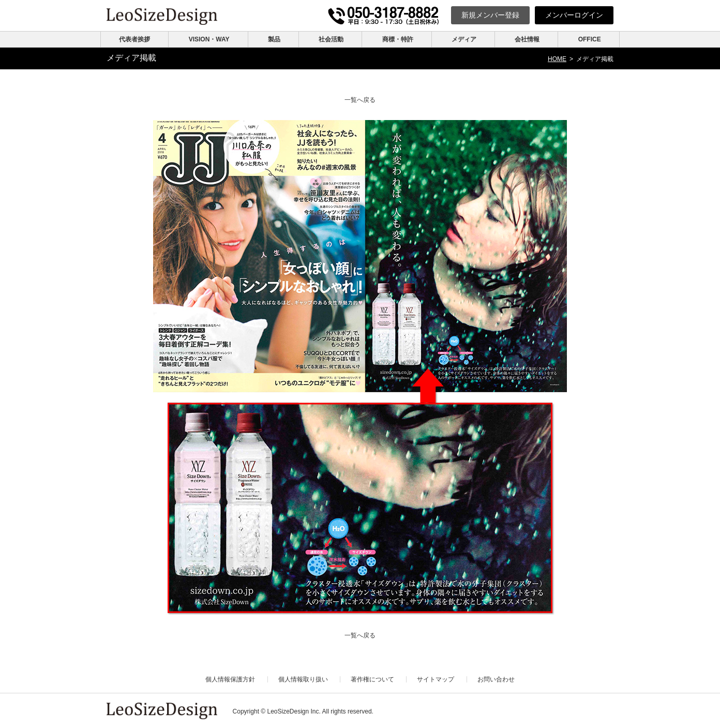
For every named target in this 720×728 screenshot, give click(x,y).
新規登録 (490, 15)
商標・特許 (398, 39)
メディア (464, 39)
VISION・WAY (209, 39)
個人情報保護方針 (230, 679)
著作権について (372, 679)
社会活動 (331, 39)
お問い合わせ (496, 679)
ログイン (574, 15)
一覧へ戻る (360, 100)
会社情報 (527, 39)
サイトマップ (436, 679)
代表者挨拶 (134, 39)
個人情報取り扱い (303, 679)
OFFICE (590, 39)
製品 (274, 39)
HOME (557, 59)
